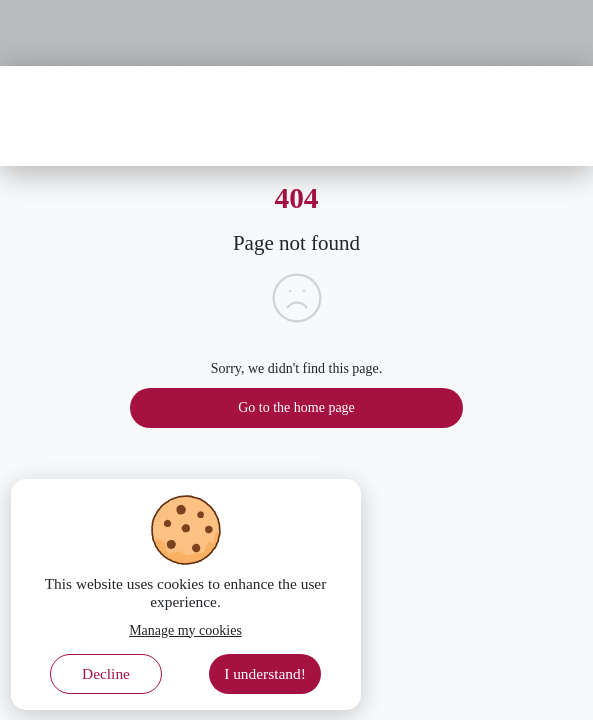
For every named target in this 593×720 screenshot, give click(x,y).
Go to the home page (296, 407)
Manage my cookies (185, 630)
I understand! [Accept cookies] (265, 673)
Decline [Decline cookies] (106, 673)
